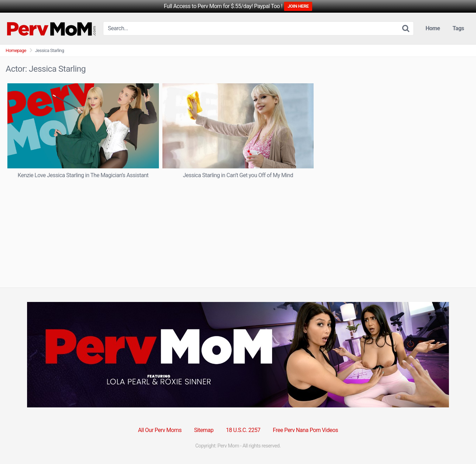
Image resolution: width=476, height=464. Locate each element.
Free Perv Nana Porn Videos (305, 430)
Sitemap (204, 430)
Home (433, 28)
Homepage (16, 50)
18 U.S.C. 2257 (243, 430)
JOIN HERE (298, 6)
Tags (458, 28)
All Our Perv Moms (160, 430)
